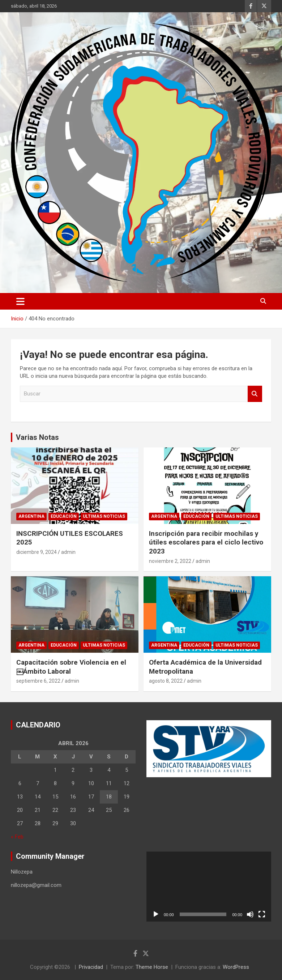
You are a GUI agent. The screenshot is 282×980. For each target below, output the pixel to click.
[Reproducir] (156, 914)
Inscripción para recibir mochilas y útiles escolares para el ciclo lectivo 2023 (206, 542)
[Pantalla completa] (262, 914)
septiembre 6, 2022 (38, 681)
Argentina (31, 516)
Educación (64, 516)
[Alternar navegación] (20, 301)
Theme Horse (152, 967)
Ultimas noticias (104, 516)
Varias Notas (37, 437)
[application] (209, 887)
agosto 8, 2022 (166, 681)
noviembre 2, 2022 (170, 561)
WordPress (236, 967)
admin (68, 552)
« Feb (17, 837)
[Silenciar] (250, 914)
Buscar (255, 394)
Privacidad (91, 967)
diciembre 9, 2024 (37, 552)
